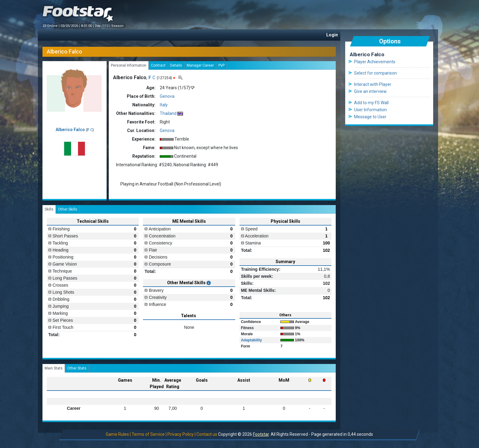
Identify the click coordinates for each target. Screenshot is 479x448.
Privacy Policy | (181, 434)
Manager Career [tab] (200, 65)
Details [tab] (176, 65)
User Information (370, 110)
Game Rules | (118, 434)
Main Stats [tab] (54, 368)
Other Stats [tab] (77, 368)
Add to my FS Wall (371, 103)
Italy (164, 105)
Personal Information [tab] (129, 65)
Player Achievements (375, 62)
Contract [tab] (158, 65)
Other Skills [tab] (68, 209)
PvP (221, 65)
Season (118, 26)
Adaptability (252, 340)
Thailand (168, 113)
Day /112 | (103, 26)
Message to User (370, 117)
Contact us (207, 434)
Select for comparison (375, 73)
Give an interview (370, 91)
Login (332, 35)
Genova (167, 96)
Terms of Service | (149, 434)
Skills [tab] (49, 209)
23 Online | (51, 26)
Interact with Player (373, 84)
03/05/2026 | (71, 26)
